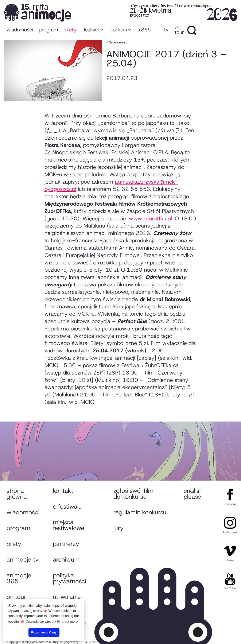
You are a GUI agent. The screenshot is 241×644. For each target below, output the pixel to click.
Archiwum (66, 559)
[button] (93, 30)
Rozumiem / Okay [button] (44, 632)
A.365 (144, 30)
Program (18, 528)
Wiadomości (20, 30)
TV (166, 30)
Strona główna (17, 494)
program (49, 30)
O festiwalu (67, 507)
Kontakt (63, 491)
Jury (118, 528)
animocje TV (22, 559)
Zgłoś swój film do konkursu (133, 494)
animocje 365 (19, 578)
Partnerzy (66, 544)
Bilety (14, 544)
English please (193, 494)
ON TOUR (179, 30)
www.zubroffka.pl (150, 218)
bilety (70, 30)
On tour (16, 597)
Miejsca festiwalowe (69, 525)
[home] (120, 12)
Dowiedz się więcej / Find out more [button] (52, 622)
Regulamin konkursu (140, 512)
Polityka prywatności (70, 578)
